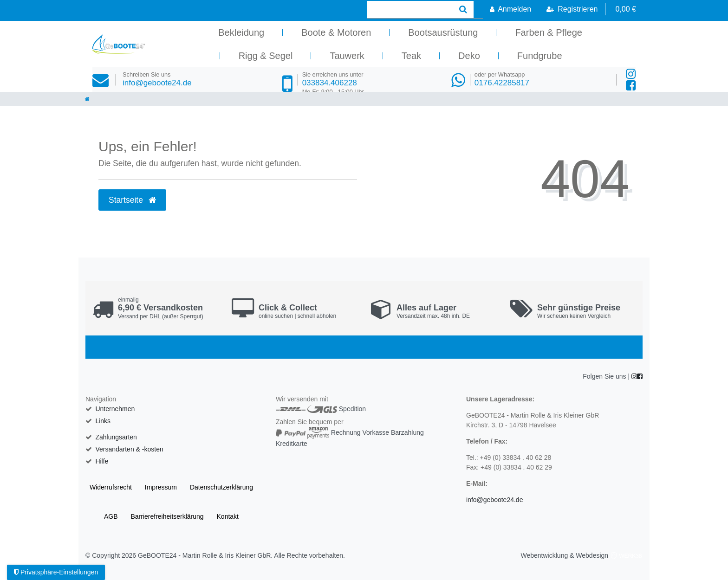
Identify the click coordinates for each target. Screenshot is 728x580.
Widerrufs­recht (111, 487)
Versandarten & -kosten (129, 449)
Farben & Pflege (549, 32)
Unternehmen (115, 409)
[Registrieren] (572, 9)
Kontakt (228, 516)
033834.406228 (333, 83)
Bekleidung (241, 32)
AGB (111, 516)
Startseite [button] (132, 200)
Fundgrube (540, 56)
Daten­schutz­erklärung (221, 487)
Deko (469, 56)
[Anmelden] (510, 9)
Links (103, 421)
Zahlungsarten (116, 437)
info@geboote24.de (157, 79)
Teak (411, 56)
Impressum (161, 487)
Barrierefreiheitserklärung (167, 516)
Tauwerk (347, 56)
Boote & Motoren (336, 32)
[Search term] (410, 10)
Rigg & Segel (266, 56)
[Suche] (463, 10)
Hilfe (102, 461)
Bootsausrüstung (443, 32)
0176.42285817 (502, 79)
